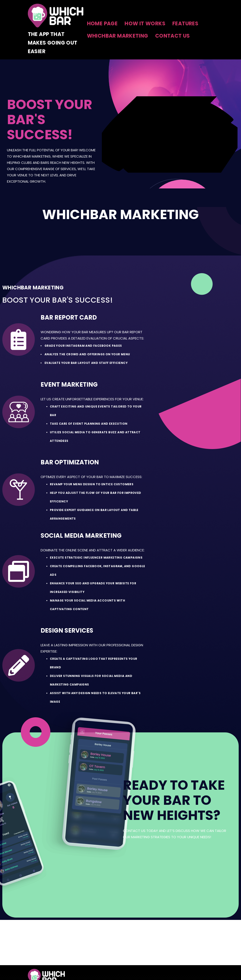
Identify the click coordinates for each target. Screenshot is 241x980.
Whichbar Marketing (118, 36)
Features (185, 24)
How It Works (145, 24)
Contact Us (173, 36)
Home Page (102, 24)
